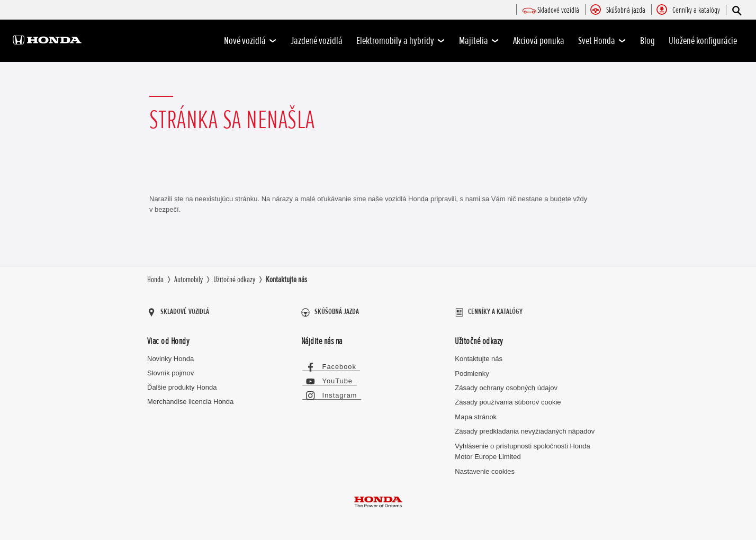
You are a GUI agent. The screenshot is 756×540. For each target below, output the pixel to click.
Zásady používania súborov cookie (508, 399)
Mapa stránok (476, 413)
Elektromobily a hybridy (401, 41)
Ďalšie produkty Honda (182, 384)
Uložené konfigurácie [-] (703, 41)
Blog (647, 41)
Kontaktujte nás (479, 355)
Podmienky (472, 370)
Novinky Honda (170, 355)
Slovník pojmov (170, 369)
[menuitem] (558, 11)
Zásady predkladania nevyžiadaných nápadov (525, 428)
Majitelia (479, 41)
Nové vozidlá (250, 41)
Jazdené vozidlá (317, 41)
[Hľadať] (736, 10)
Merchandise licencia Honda (190, 398)
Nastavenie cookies (485, 468)
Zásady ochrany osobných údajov (506, 384)
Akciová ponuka (539, 41)
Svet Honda (602, 41)
